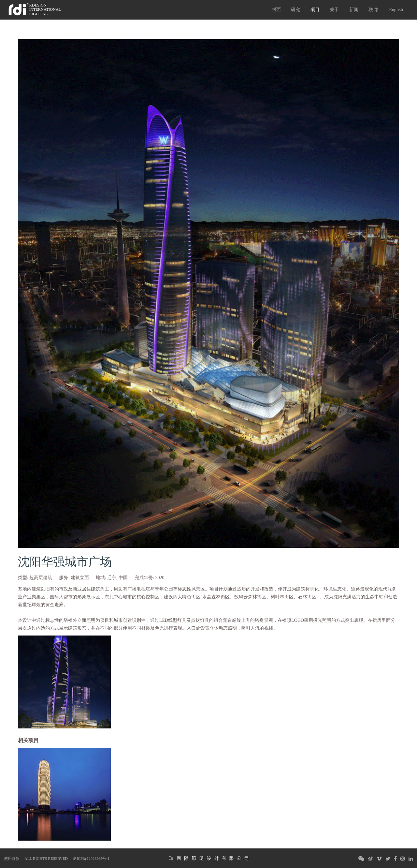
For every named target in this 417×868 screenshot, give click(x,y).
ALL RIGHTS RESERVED (46, 859)
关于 (334, 10)
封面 (276, 10)
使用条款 (12, 859)
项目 (315, 10)
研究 (295, 10)
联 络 (374, 10)
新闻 (354, 10)
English (396, 10)
